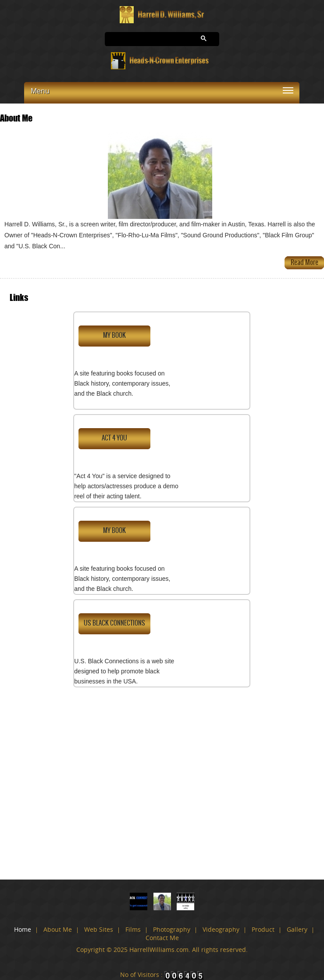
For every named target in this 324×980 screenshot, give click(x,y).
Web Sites (99, 929)
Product (263, 929)
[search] (143, 39)
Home (23, 929)
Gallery (297, 929)
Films (133, 929)
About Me (58, 929)
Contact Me (162, 938)
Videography (221, 929)
